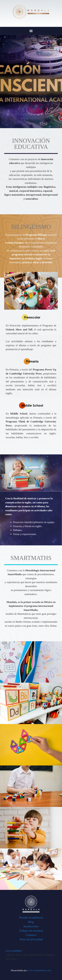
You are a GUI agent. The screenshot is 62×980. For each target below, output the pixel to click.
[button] (31, 31)
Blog (31, 922)
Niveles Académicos (31, 918)
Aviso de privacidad (31, 939)
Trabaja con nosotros (31, 931)
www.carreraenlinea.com (39, 970)
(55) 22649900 (14, 951)
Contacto (31, 935)
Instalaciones (31, 926)
